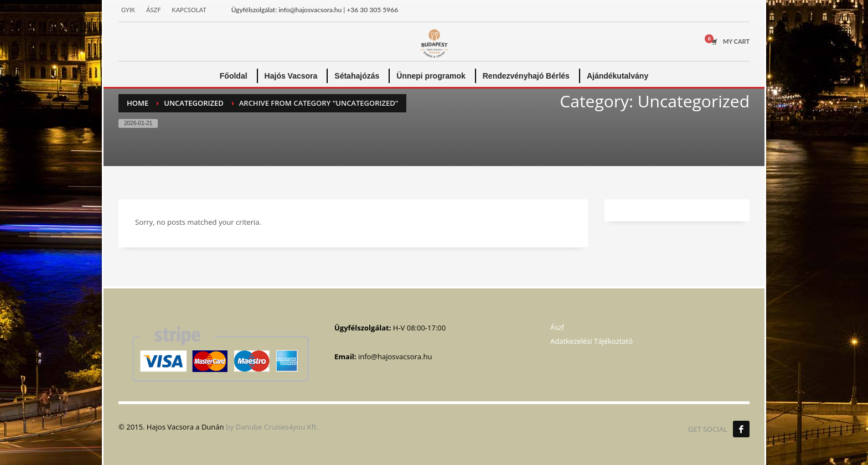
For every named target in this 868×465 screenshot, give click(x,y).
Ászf (557, 327)
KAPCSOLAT (189, 10)
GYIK (128, 10)
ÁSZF (153, 10)
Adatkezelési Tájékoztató (591, 341)
